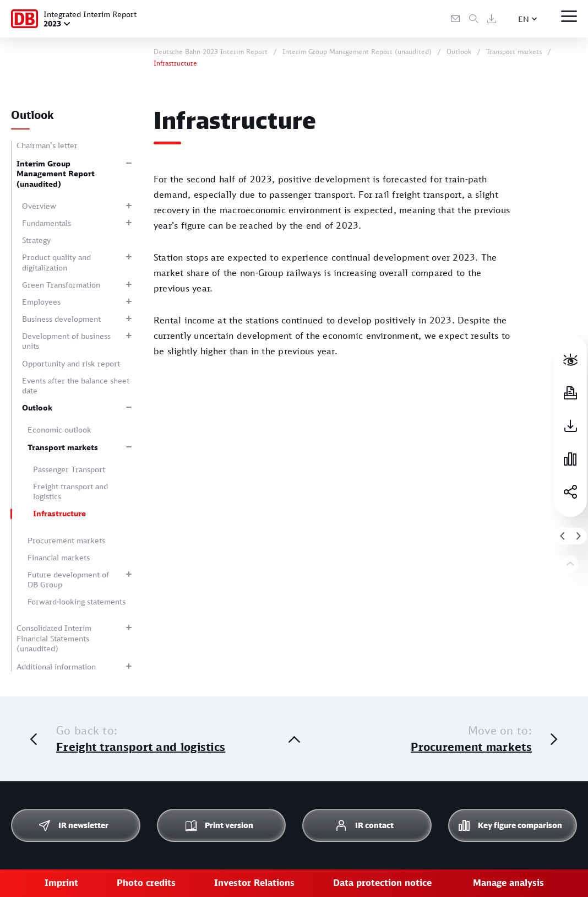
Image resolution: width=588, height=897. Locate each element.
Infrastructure (59, 513)
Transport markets (63, 447)
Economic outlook (59, 429)
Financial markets (59, 557)
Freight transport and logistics (70, 491)
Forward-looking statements (77, 601)
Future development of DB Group (68, 579)
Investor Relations (254, 883)
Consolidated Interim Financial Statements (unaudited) (54, 638)
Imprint (61, 883)
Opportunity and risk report (71, 363)
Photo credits (146, 883)
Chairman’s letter (47, 145)
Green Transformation (61, 285)
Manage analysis (508, 883)
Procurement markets (66, 540)
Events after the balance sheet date (76, 385)
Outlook (37, 407)
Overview (39, 206)
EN (524, 19)
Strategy (36, 240)
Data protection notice (382, 883)
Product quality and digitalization (56, 262)
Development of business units (66, 341)
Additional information (56, 666)
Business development (61, 319)
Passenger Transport (69, 469)
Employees (41, 302)
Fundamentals (47, 223)
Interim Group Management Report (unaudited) (56, 173)
